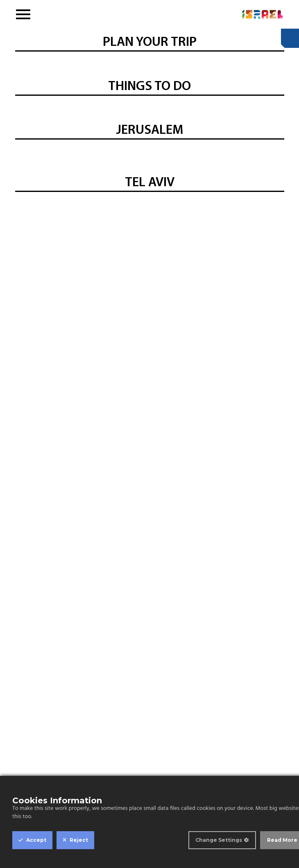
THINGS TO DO (149, 87)
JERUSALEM (149, 131)
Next (278, 105)
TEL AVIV (150, 183)
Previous (23, 105)
